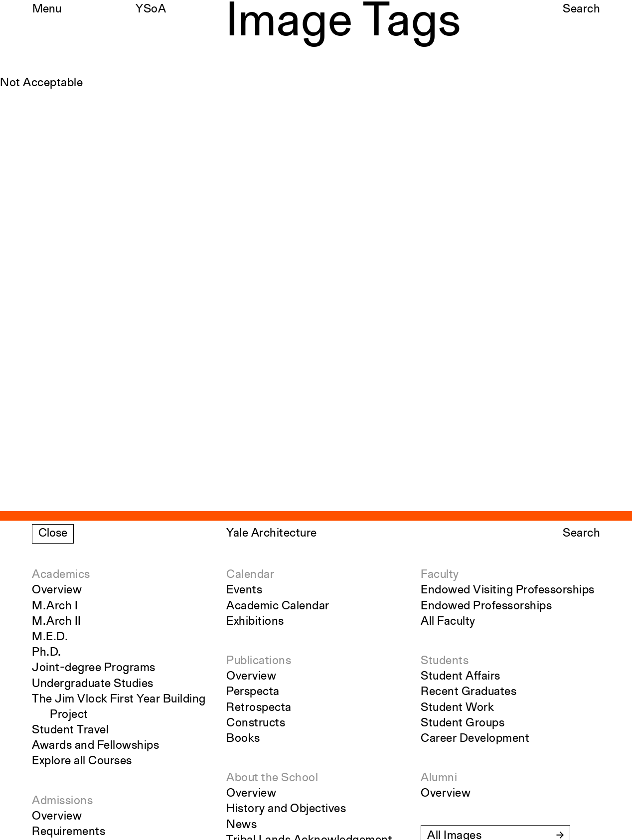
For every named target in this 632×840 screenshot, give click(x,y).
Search (581, 9)
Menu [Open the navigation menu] (47, 9)
